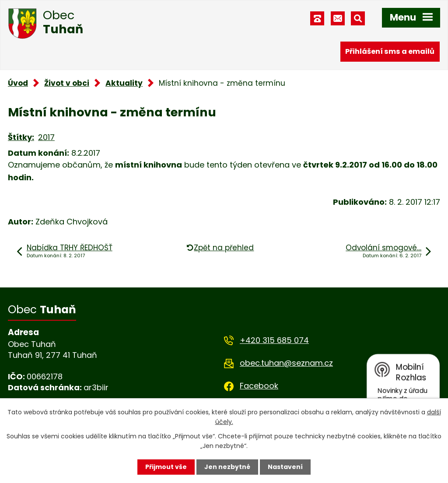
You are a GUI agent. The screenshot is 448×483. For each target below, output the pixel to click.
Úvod (18, 83)
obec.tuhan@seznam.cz (286, 363)
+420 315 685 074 (274, 340)
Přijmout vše (166, 467)
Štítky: (21, 137)
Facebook (259, 386)
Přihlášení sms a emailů (390, 51)
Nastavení (285, 467)
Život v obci (67, 83)
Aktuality (124, 83)
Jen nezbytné (227, 467)
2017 (46, 137)
